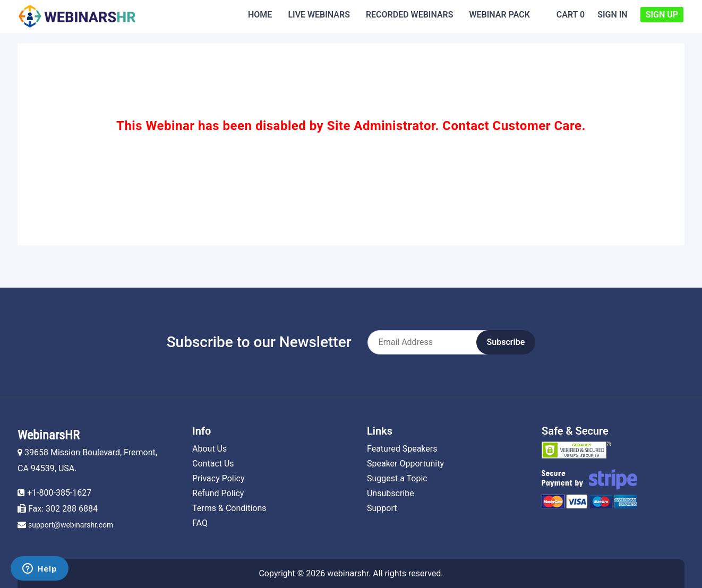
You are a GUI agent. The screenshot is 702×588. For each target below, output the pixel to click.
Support (382, 508)
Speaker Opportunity (405, 464)
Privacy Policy (219, 478)
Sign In (613, 15)
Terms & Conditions (229, 508)
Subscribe (506, 342)
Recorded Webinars (410, 15)
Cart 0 (571, 15)
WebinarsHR (49, 435)
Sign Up (662, 15)
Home (260, 15)
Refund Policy (218, 493)
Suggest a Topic (397, 478)
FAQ (200, 523)
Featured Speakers (402, 449)
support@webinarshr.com (71, 525)
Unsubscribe (391, 493)
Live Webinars (319, 15)
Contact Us (213, 464)
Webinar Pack (500, 15)
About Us (209, 449)
